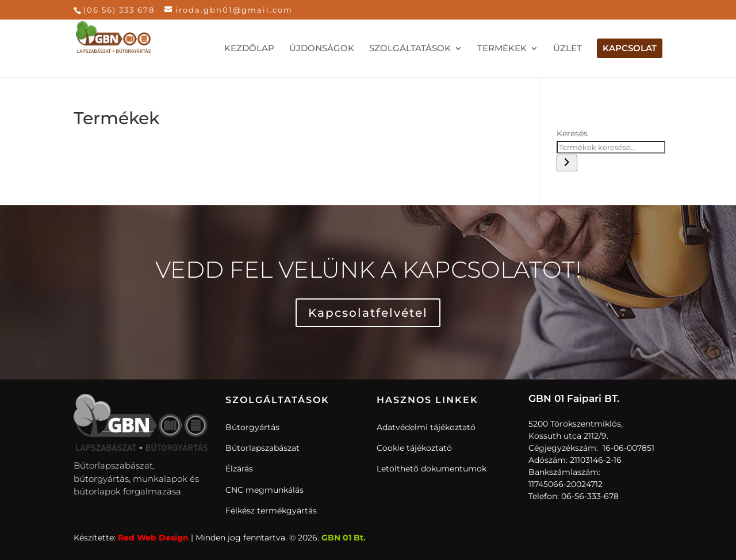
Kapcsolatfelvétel (368, 313)
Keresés (572, 133)
